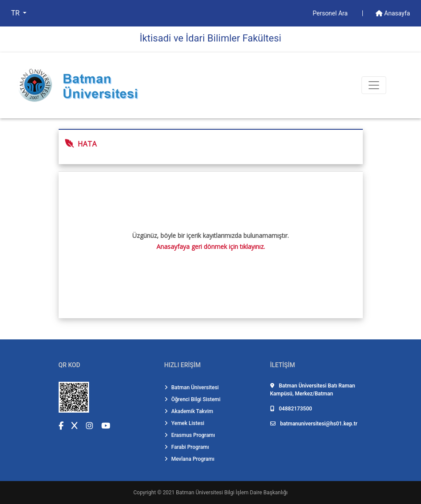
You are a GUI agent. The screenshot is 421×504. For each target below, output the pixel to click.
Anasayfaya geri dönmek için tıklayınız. (211, 246)
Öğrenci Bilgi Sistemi (193, 399)
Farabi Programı (187, 447)
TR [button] (16, 13)
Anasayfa (393, 13)
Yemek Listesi (184, 423)
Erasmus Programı (190, 435)
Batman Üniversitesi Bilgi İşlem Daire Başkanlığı (232, 493)
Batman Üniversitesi (192, 387)
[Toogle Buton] (374, 85)
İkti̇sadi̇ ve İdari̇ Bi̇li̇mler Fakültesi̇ (210, 38)
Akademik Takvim (189, 411)
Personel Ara (331, 13)
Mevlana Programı (190, 459)
